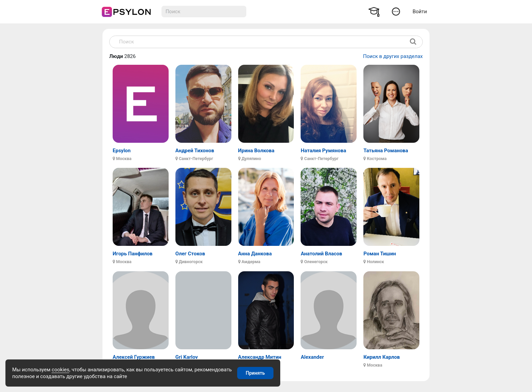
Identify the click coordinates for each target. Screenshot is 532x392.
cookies (60, 370)
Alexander (312, 357)
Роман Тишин (380, 254)
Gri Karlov (187, 357)
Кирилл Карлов (382, 357)
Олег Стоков (190, 254)
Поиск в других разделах (393, 56)
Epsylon (122, 151)
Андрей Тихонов (195, 151)
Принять (255, 373)
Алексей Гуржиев (134, 357)
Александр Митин (260, 357)
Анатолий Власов (321, 254)
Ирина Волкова (256, 151)
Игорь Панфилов (133, 254)
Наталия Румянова (323, 151)
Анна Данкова (255, 254)
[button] (396, 11)
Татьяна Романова (386, 151)
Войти (420, 12)
